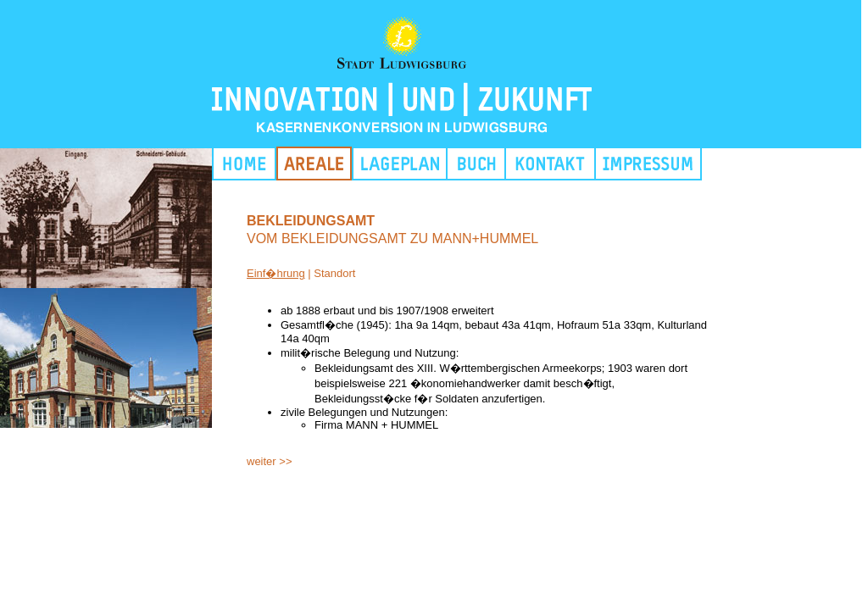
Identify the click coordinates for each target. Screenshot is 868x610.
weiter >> (269, 461)
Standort (334, 273)
